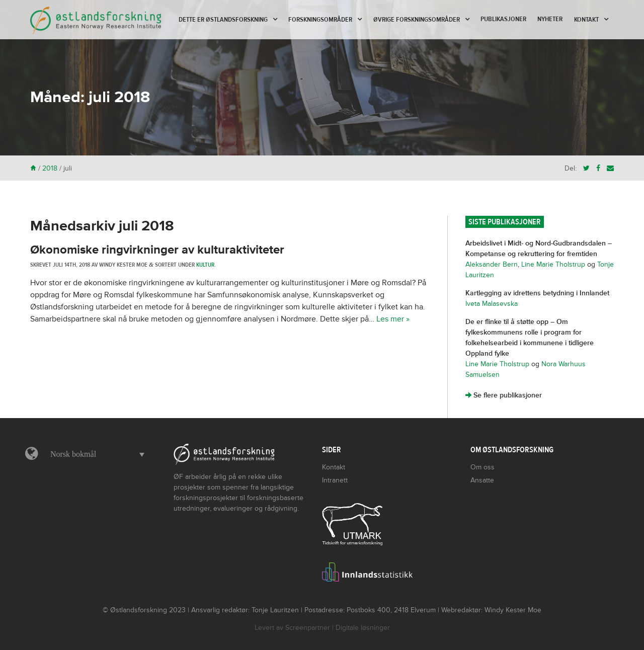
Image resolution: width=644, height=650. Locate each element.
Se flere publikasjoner (504, 395)
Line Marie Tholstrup (553, 264)
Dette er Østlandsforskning (223, 20)
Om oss (482, 467)
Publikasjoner (503, 19)
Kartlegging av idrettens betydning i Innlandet (537, 293)
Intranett (335, 480)
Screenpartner (308, 628)
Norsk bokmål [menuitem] (73, 454)
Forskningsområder (320, 20)
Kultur (205, 265)
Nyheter (550, 19)
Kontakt (586, 20)
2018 (50, 168)
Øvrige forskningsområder (417, 20)
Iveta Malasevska (492, 304)
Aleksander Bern (492, 264)
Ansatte (482, 480)
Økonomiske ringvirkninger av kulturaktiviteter (157, 250)
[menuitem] (95, 454)
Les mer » (393, 319)
